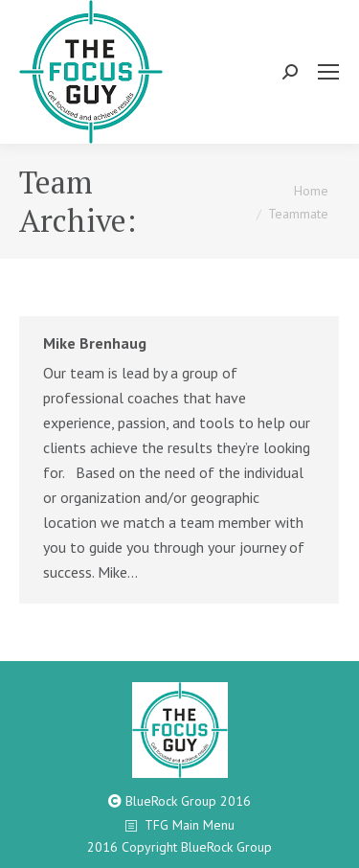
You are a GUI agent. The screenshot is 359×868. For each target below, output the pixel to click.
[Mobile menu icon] (328, 72)
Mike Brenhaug (95, 343)
